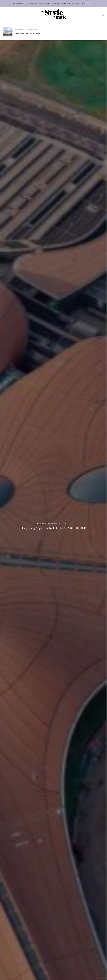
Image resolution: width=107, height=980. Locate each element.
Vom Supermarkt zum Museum (27, 33)
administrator (41, 523)
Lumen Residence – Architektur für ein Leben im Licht (86, 33)
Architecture (19, 30)
